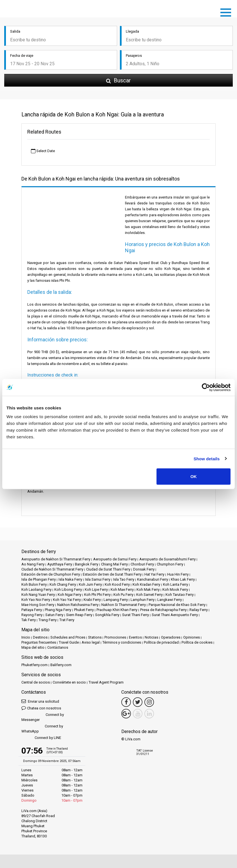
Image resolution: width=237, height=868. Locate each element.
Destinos (40, 637)
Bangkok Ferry (87, 564)
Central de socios (36, 682)
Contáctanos (58, 647)
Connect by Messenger (43, 717)
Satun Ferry (54, 615)
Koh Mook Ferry (175, 589)
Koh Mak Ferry (148, 589)
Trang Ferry (48, 620)
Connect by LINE (41, 738)
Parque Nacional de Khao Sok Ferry (177, 605)
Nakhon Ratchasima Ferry (78, 605)
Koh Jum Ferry (90, 584)
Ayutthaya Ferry (60, 564)
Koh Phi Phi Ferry (97, 595)
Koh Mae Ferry (122, 589)
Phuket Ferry (84, 610)
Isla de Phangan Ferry (39, 579)
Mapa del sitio (33, 647)
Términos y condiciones (122, 642)
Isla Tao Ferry (124, 579)
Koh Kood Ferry (117, 584)
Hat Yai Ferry (154, 574)
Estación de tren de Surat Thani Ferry (112, 574)
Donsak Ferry (144, 569)
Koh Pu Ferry (123, 595)
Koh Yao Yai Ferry (67, 600)
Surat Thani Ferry (136, 615)
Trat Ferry (67, 620)
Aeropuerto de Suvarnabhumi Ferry (167, 559)
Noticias (151, 637)
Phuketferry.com (34, 665)
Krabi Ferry (92, 600)
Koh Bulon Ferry (34, 584)
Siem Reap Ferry (79, 615)
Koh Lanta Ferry (175, 584)
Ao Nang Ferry (33, 564)
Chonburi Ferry (142, 564)
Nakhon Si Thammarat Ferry (124, 605)
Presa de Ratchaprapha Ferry (163, 610)
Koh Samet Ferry (149, 595)
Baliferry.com (61, 665)
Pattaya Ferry (32, 610)
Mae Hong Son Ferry (38, 605)
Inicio (26, 637)
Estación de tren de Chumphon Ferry (51, 574)
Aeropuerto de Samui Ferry (115, 559)
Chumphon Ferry (170, 564)
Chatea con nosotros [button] (41, 708)
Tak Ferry (29, 620)
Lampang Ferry (116, 600)
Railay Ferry (199, 610)
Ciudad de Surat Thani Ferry (108, 569)
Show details (207, 458)
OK (194, 476)
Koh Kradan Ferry (146, 584)
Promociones (115, 637)
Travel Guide (69, 642)
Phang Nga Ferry (58, 610)
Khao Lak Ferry (183, 579)
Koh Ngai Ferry (70, 595)
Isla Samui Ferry (98, 579)
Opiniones (192, 637)
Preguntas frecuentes (39, 642)
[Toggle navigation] (227, 12)
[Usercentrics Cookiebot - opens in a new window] (206, 387)
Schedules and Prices (68, 637)
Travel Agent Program (106, 682)
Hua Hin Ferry (178, 574)
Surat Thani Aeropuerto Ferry (175, 615)
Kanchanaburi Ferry (153, 579)
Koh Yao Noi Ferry (36, 600)
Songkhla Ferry (107, 615)
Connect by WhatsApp (42, 729)
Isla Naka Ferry (70, 579)
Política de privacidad (161, 642)
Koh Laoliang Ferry (36, 589)
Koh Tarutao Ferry (180, 595)
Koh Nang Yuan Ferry (38, 595)
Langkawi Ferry (170, 600)
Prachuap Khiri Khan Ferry (117, 610)
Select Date (43, 151)
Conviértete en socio (69, 682)
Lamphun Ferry (143, 600)
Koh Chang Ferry (63, 584)
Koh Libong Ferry (68, 589)
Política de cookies (197, 642)
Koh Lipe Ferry (96, 589)
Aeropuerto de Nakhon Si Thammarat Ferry (56, 559)
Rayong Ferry (32, 615)
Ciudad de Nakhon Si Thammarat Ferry (52, 569)
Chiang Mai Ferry (114, 564)
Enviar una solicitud (40, 701)
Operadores (171, 637)
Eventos (135, 637)
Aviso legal (91, 642)
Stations (95, 637)
